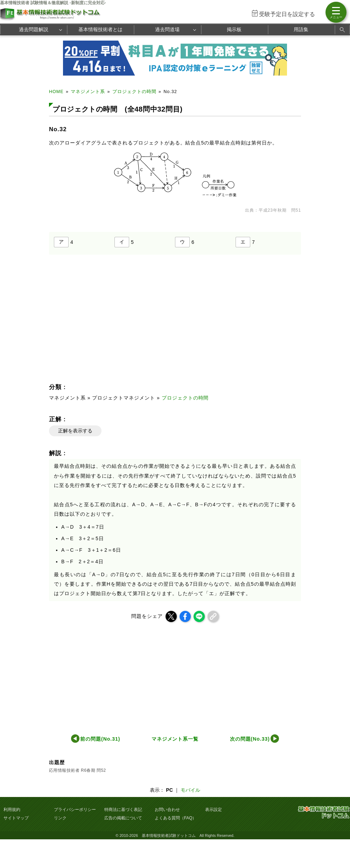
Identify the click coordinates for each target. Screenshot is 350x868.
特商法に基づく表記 (123, 810)
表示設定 (213, 810)
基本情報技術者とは (100, 29)
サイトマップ (16, 818)
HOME (56, 92)
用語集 (301, 29)
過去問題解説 (34, 29)
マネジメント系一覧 (175, 739)
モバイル (190, 790)
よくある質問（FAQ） (176, 818)
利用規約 (12, 810)
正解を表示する (75, 431)
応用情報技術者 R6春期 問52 (78, 770)
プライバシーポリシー (75, 810)
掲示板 (234, 29)
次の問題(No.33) (250, 739)
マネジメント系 (88, 92)
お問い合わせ (167, 810)
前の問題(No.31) (100, 739)
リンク (60, 818)
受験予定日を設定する (287, 14)
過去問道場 (167, 29)
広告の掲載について (123, 818)
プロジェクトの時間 (134, 92)
